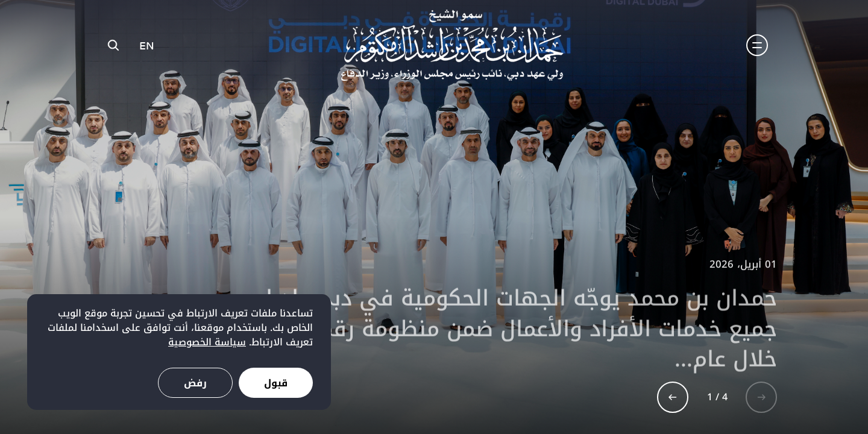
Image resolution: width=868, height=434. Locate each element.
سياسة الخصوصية (207, 342)
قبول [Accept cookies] (276, 383)
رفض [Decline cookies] (195, 383)
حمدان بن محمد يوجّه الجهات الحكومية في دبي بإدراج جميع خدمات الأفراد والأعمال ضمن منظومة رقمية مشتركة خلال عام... (495, 334)
